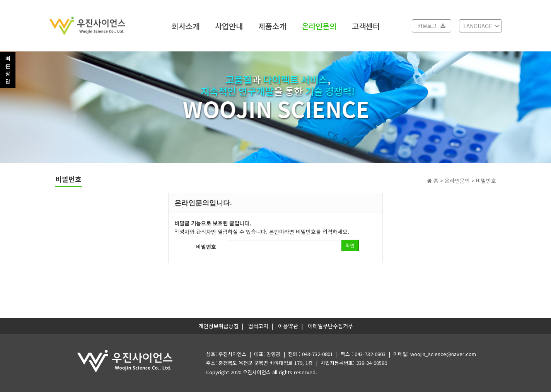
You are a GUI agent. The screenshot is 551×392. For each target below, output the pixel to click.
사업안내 (229, 26)
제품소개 (272, 26)
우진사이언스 (257, 372)
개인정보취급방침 (218, 326)
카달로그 (432, 26)
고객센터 (366, 26)
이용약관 (288, 326)
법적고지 (258, 326)
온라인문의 (319, 26)
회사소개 (186, 26)
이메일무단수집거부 (330, 326)
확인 (350, 245)
